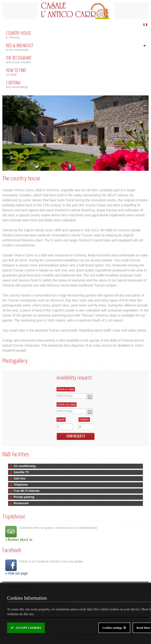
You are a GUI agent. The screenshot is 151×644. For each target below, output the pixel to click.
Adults (61, 420)
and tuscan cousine (75, 60)
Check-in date (66, 389)
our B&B (75, 72)
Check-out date (67, 405)
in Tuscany (75, 35)
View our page (18, 574)
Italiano (145, 25)
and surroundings (75, 85)
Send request (76, 436)
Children (84, 420)
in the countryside (74, 47)
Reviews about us (20, 540)
